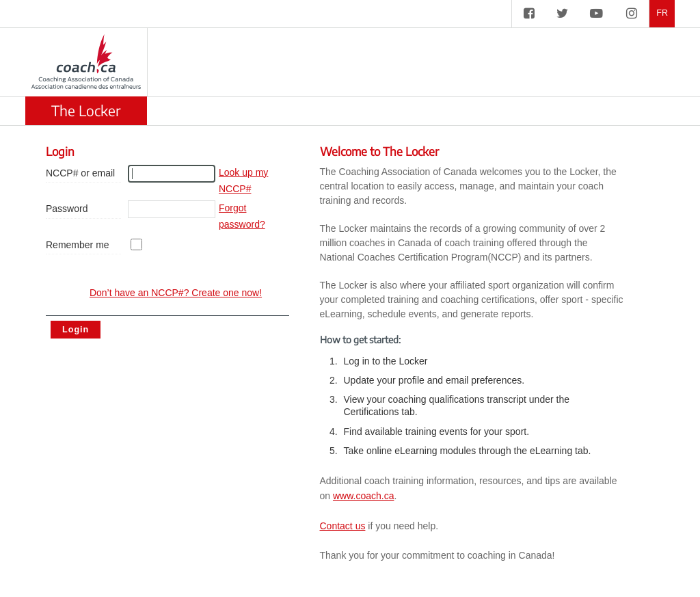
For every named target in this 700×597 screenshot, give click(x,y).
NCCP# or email (80, 173)
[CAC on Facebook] (529, 14)
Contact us (343, 526)
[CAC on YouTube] (596, 14)
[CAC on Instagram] (632, 14)
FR (662, 13)
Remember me (78, 245)
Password (67, 209)
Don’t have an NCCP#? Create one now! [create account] (176, 293)
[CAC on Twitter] (562, 14)
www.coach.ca (363, 496)
